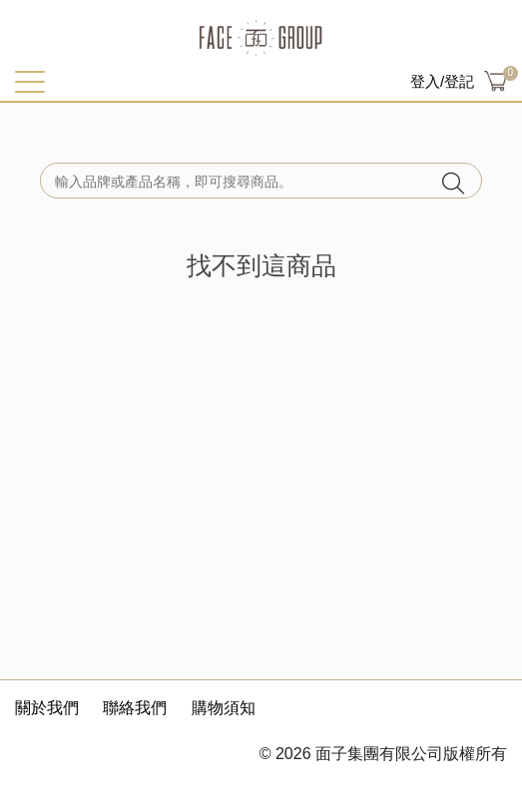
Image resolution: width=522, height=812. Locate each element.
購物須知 (224, 708)
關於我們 (47, 708)
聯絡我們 (135, 708)
